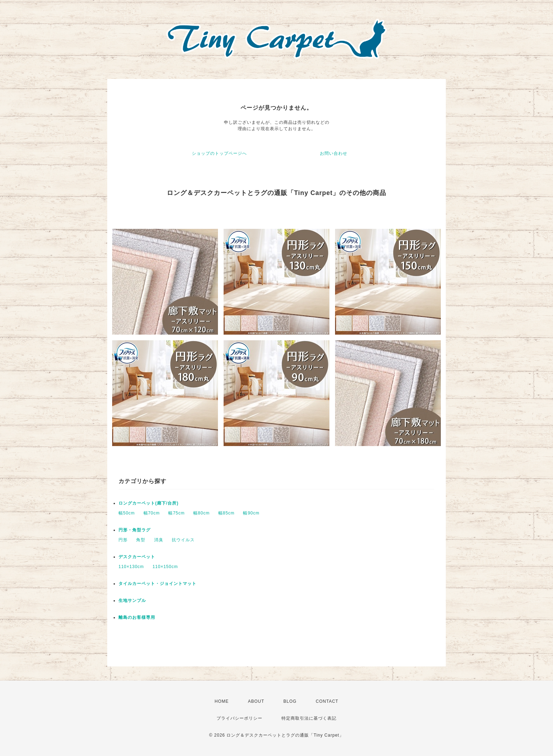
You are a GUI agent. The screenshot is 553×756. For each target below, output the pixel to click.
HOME (222, 701)
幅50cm (127, 513)
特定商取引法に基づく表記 (309, 718)
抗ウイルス (183, 540)
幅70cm (152, 513)
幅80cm (201, 513)
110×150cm (165, 567)
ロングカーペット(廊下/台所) (148, 503)
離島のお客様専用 (137, 617)
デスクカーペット (137, 557)
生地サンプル (132, 600)
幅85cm (226, 513)
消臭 (159, 540)
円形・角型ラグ (135, 530)
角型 (141, 540)
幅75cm (176, 513)
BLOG (290, 701)
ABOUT (256, 701)
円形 (123, 540)
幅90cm (251, 513)
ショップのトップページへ (219, 153)
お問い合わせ (334, 153)
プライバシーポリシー (239, 718)
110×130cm (131, 567)
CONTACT (327, 701)
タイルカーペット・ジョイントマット (157, 584)
